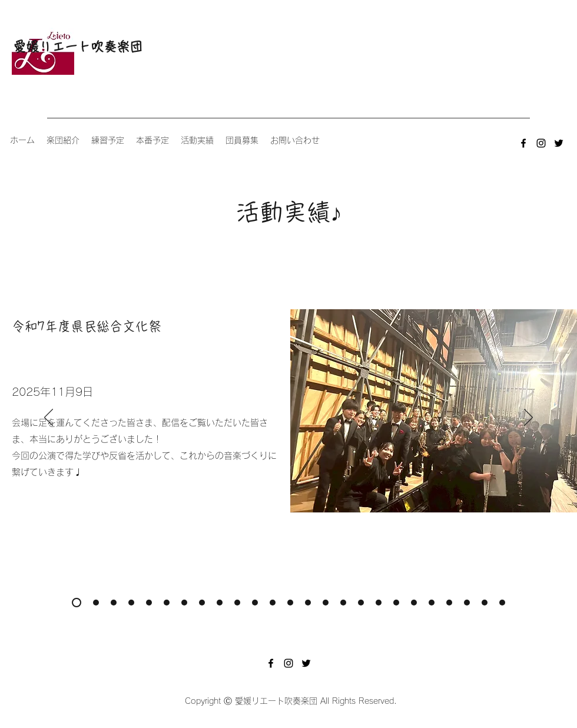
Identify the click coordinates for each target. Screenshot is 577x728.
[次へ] (528, 418)
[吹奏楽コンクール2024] (202, 603)
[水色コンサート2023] (255, 603)
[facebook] (523, 143)
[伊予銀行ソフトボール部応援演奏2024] (184, 603)
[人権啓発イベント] (502, 603)
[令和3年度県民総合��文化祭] (432, 603)
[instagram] (541, 143)
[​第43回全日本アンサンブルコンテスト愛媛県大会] (467, 603)
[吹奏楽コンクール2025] (96, 603)
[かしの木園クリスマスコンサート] (485, 603)
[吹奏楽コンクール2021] (449, 603)
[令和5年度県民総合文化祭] (273, 603)
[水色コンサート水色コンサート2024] (149, 603)
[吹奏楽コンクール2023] (308, 603)
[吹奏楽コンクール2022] (379, 603)
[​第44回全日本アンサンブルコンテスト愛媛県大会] (414, 603)
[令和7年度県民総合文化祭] (77, 603)
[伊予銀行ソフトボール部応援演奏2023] (290, 603)
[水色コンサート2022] (396, 603)
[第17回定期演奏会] (220, 603)
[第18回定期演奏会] (114, 603)
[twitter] (559, 143)
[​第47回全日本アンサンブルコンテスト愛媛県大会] (237, 603)
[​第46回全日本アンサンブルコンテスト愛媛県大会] (343, 603)
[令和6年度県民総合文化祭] (167, 603)
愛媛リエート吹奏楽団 (78, 47)
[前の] (49, 418)
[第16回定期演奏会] (326, 603)
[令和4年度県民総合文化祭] (361, 603)
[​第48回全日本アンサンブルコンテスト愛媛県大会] (131, 603)
